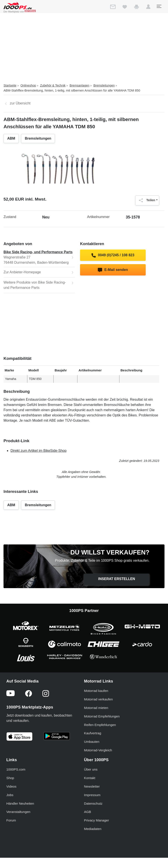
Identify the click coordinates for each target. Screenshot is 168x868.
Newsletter (92, 786)
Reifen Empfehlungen (100, 725)
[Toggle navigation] (159, 6)
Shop (10, 778)
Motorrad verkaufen (98, 699)
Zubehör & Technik (53, 85)
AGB (87, 812)
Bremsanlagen (79, 85)
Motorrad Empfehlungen (102, 716)
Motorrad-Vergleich (98, 750)
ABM (11, 138)
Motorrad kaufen (96, 691)
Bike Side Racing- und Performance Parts (38, 252)
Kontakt (90, 778)
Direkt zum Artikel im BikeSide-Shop (38, 451)
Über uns (91, 769)
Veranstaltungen (18, 812)
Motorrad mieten (96, 708)
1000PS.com (16, 769)
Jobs (10, 795)
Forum (11, 820)
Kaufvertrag (93, 733)
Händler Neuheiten (20, 803)
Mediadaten (93, 829)
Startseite (10, 85)
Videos (11, 786)
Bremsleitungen (104, 85)
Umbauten (92, 742)
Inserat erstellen (117, 579)
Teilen (146, 200)
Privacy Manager (96, 820)
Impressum (92, 795)
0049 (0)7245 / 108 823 (113, 255)
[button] (148, 8)
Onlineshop (28, 85)
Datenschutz (93, 803)
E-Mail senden (113, 270)
